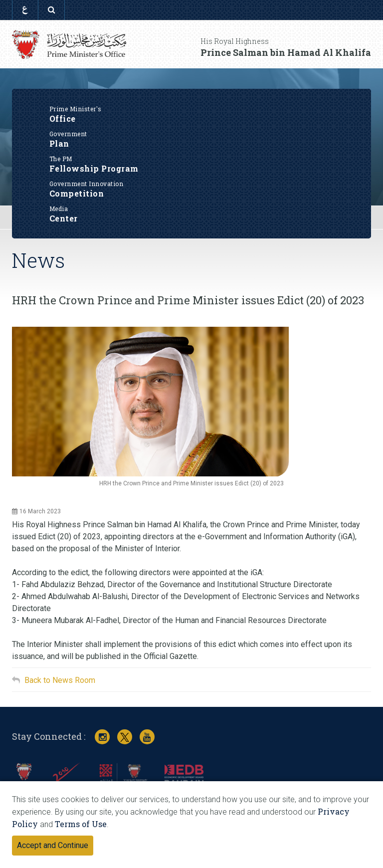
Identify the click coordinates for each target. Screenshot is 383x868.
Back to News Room (60, 680)
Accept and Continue (53, 845)
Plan (192, 139)
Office (192, 114)
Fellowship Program (192, 164)
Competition (192, 189)
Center (192, 214)
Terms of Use (81, 824)
